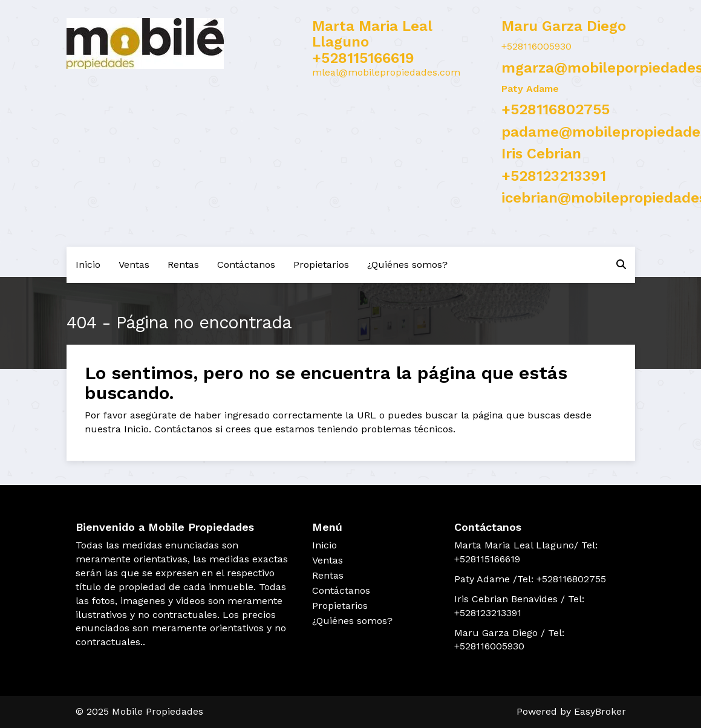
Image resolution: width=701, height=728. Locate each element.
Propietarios (321, 265)
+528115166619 (363, 58)
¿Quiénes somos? (407, 265)
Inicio (88, 265)
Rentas (183, 265)
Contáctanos (246, 265)
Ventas (134, 265)
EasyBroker (600, 711)
